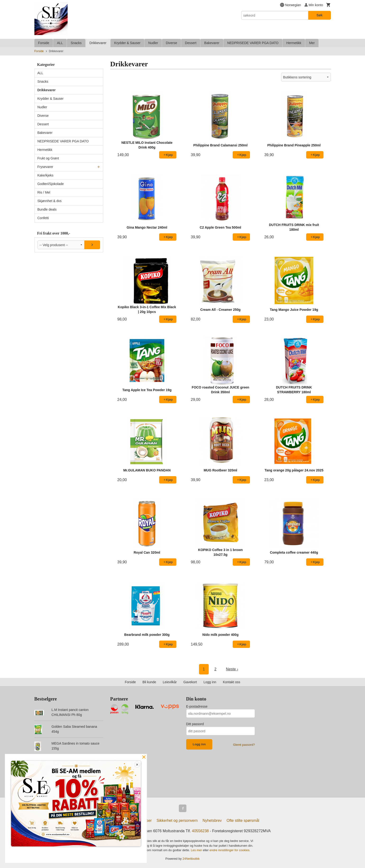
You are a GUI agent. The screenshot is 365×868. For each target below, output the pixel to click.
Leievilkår (170, 682)
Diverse (171, 43)
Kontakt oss (232, 682)
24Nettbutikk (191, 859)
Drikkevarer (98, 43)
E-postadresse (197, 706)
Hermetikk (294, 43)
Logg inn (210, 682)
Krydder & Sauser (127, 43)
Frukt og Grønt (48, 158)
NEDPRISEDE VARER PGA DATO (253, 43)
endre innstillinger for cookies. (230, 850)
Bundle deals (47, 209)
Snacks (76, 43)
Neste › (232, 669)
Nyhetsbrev (212, 821)
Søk (319, 15)
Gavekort (190, 682)
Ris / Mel (44, 192)
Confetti (43, 218)
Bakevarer (212, 43)
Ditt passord (195, 724)
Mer (312, 43)
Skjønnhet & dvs (50, 201)
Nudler (153, 43)
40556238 (200, 831)
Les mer (197, 850)
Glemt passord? (244, 745)
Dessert (191, 43)
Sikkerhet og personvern (177, 821)
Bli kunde (149, 682)
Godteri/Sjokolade (51, 184)
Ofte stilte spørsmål (243, 821)
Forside (44, 43)
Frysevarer (45, 167)
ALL (60, 43)
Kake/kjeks (46, 175)
